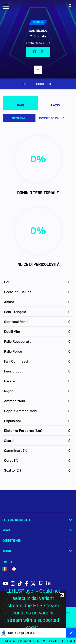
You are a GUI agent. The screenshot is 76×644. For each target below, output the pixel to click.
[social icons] (5, 584)
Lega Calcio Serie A (38, 520)
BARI (20, 105)
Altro (38, 551)
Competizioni (38, 541)
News (38, 530)
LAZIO (55, 105)
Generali (19, 118)
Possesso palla (52, 118)
